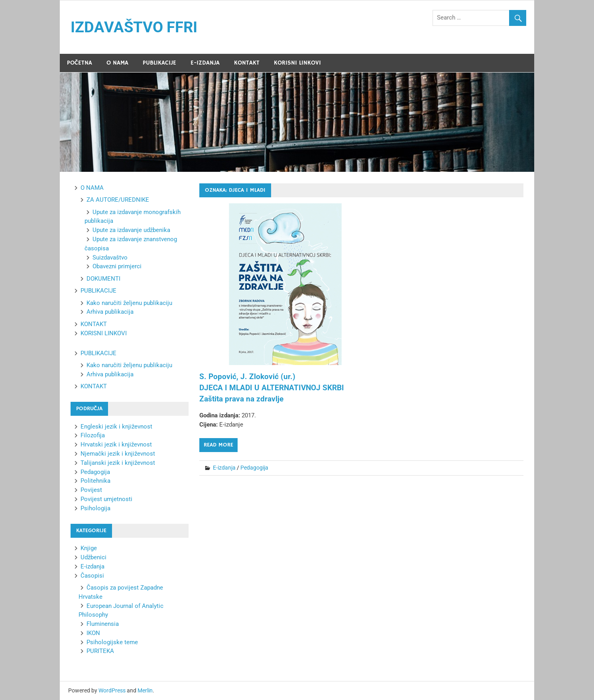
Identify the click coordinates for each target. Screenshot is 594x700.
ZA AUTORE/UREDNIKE (118, 200)
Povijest (91, 490)
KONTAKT (247, 63)
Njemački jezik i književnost (118, 454)
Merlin (145, 690)
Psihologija (95, 508)
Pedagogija (254, 468)
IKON (93, 633)
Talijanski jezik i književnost (118, 463)
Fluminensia (103, 624)
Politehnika (95, 481)
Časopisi (92, 576)
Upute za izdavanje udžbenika (131, 230)
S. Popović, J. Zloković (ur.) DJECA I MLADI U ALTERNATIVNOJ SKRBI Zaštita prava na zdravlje (272, 388)
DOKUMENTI (103, 279)
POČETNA (80, 63)
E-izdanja (224, 468)
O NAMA (117, 63)
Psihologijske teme (112, 642)
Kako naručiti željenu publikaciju (129, 303)
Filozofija (93, 435)
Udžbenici (93, 557)
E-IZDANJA (205, 63)
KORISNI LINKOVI (297, 63)
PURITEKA (100, 651)
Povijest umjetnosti (106, 499)
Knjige (89, 548)
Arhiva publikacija (110, 312)
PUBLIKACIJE (159, 63)
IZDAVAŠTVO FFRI (134, 27)
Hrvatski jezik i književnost (116, 444)
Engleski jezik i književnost (116, 427)
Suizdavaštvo (110, 258)
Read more (218, 445)
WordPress (112, 690)
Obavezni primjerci (117, 266)
